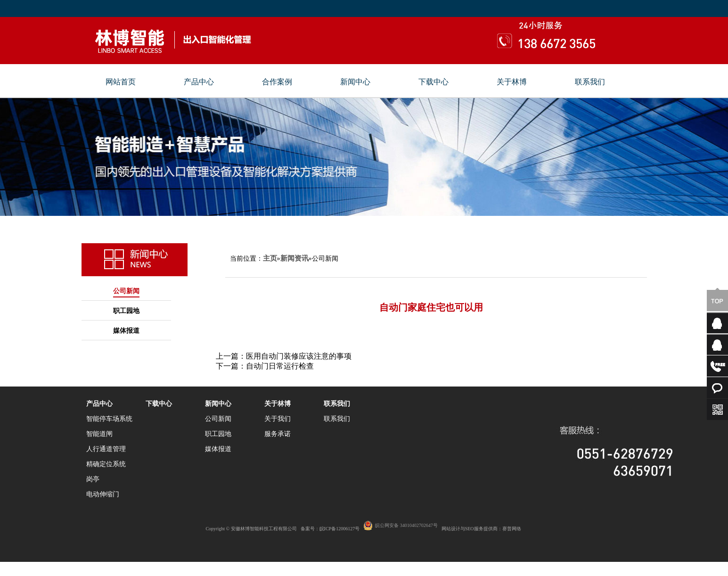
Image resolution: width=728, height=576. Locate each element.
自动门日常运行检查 (280, 366)
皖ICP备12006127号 (340, 529)
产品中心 (199, 82)
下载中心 (434, 82)
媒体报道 (126, 331)
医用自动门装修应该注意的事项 (299, 356)
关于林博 (512, 82)
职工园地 (126, 311)
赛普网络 (512, 529)
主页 (270, 258)
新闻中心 (355, 82)
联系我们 (590, 82)
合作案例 (277, 82)
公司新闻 (126, 291)
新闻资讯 (294, 258)
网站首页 (121, 82)
